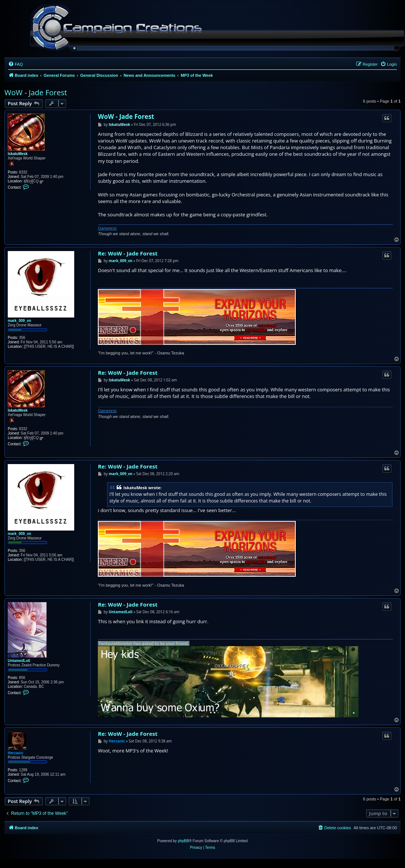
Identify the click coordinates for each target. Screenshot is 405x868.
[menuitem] (16, 64)
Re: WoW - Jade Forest (128, 253)
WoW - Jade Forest (36, 92)
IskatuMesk (18, 154)
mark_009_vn (19, 321)
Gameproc (107, 228)
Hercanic (16, 753)
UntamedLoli (19, 661)
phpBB (183, 841)
